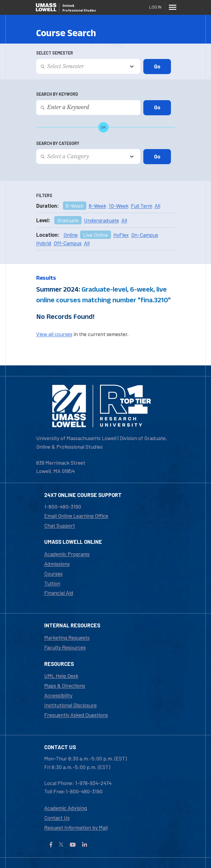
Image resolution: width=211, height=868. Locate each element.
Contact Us (57, 818)
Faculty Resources (65, 647)
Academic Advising (66, 808)
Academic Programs (67, 554)
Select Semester (55, 53)
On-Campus (145, 235)
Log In (155, 7)
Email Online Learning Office (76, 516)
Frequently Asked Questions (76, 715)
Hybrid (44, 243)
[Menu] (173, 7)
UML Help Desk (61, 676)
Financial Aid (59, 593)
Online (71, 235)
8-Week (97, 206)
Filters (44, 195)
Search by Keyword (57, 94)
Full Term (142, 206)
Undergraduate (101, 220)
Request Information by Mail (76, 827)
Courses (53, 573)
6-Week (75, 206)
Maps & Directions (65, 685)
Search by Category (58, 143)
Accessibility (58, 695)
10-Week (119, 206)
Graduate (68, 220)
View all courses (54, 334)
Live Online (96, 235)
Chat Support (60, 525)
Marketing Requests (67, 637)
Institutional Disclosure (70, 705)
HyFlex (121, 235)
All (157, 206)
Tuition (52, 583)
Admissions (57, 564)
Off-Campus (68, 243)
